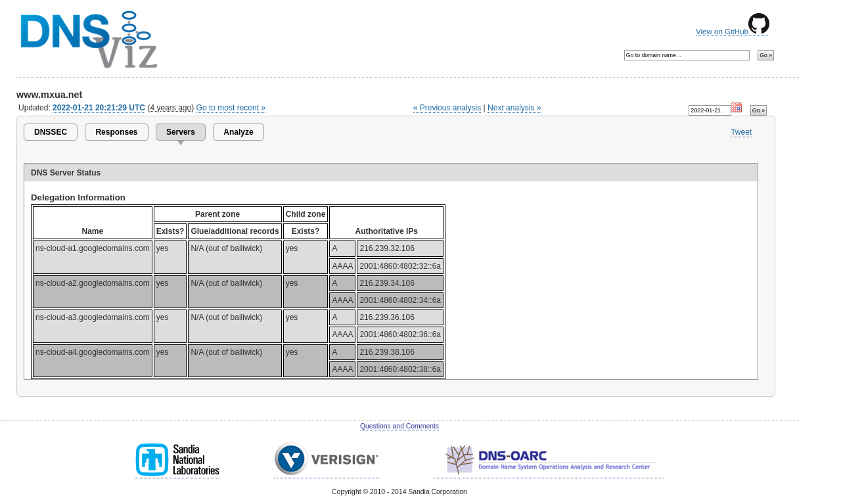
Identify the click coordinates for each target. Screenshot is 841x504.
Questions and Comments (399, 426)
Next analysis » (514, 108)
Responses (116, 132)
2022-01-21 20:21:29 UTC (99, 108)
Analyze (238, 132)
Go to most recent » (231, 108)
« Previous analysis (447, 108)
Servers (181, 132)
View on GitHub (733, 32)
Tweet (741, 132)
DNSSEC (51, 132)
